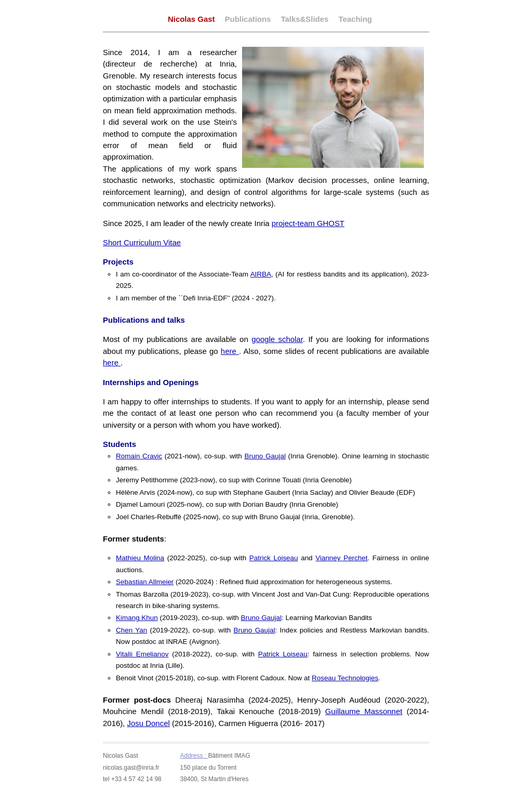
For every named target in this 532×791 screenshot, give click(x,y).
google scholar (277, 339)
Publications (248, 19)
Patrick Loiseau (274, 558)
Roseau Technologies (345, 678)
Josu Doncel (149, 723)
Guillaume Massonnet (364, 711)
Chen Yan (131, 630)
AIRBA (261, 274)
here (230, 351)
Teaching (355, 19)
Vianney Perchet (341, 558)
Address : (194, 756)
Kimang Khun (137, 618)
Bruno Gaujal (265, 456)
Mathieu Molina (140, 558)
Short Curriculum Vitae (142, 242)
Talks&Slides (304, 19)
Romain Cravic (139, 456)
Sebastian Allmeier (145, 582)
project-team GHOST (308, 223)
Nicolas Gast (191, 19)
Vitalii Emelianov (142, 654)
